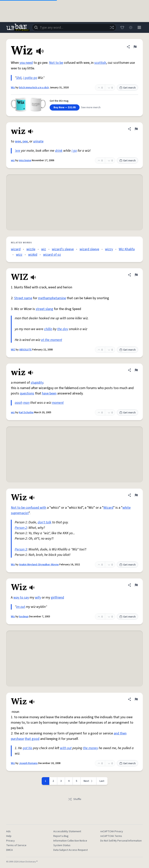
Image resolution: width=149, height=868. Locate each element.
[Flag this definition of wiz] (136, 129)
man (26, 403)
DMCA (10, 850)
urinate (38, 141)
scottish (100, 63)
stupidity (37, 383)
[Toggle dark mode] (131, 27)
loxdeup (24, 617)
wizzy (109, 249)
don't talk (45, 522)
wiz (13, 160)
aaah (19, 403)
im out (21, 607)
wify (38, 598)
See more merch (91, 107)
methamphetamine (52, 298)
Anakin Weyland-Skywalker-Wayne (39, 565)
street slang (44, 309)
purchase (17, 739)
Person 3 (21, 549)
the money (91, 748)
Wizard (108, 508)
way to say (21, 598)
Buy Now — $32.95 (65, 107)
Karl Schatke (26, 412)
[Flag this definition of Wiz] (135, 47)
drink (59, 151)
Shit (19, 78)
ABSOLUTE (25, 350)
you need (26, 63)
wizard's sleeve (63, 249)
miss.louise (25, 160)
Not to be (56, 63)
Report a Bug (61, 836)
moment (58, 403)
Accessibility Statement (67, 831)
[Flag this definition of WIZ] (136, 275)
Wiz (13, 88)
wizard (16, 249)
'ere (17, 151)
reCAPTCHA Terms (111, 836)
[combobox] (74, 27)
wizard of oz (52, 255)
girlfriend (57, 598)
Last (102, 781)
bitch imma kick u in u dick (34, 88)
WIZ (13, 350)
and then (120, 733)
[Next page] (88, 781)
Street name (23, 298)
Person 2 (21, 528)
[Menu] (139, 27)
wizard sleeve (89, 249)
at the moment (52, 340)
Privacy (10, 841)
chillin (48, 329)
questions (27, 393)
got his (27, 748)
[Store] (122, 27)
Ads (8, 831)
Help (9, 836)
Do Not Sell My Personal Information (121, 841)
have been (49, 393)
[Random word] (112, 27)
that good (32, 739)
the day (63, 329)
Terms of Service (16, 845)
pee (25, 141)
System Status (62, 845)
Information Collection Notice (70, 841)
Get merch (127, 88)
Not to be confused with (29, 508)
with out (66, 748)
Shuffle (75, 799)
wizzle (31, 249)
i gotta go (30, 78)
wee (18, 141)
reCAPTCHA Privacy (112, 831)
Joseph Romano (28, 763)
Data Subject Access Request (71, 850)
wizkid (33, 255)
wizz (19, 255)
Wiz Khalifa (127, 249)
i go (74, 151)
